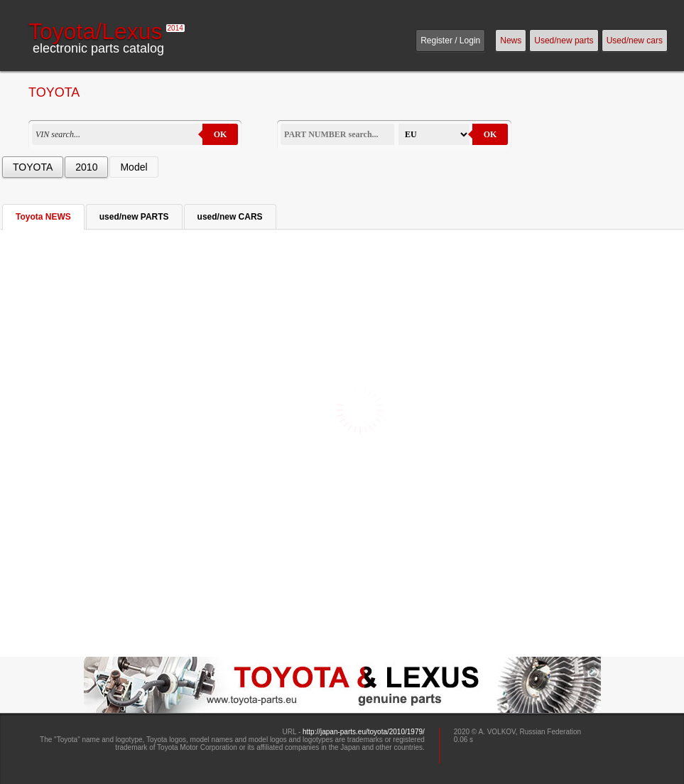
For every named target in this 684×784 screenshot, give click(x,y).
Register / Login (450, 41)
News (511, 41)
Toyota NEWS (43, 217)
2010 (86, 167)
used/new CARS (230, 217)
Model (134, 167)
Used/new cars (635, 41)
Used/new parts (564, 41)
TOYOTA (33, 167)
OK (221, 134)
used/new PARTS (134, 217)
